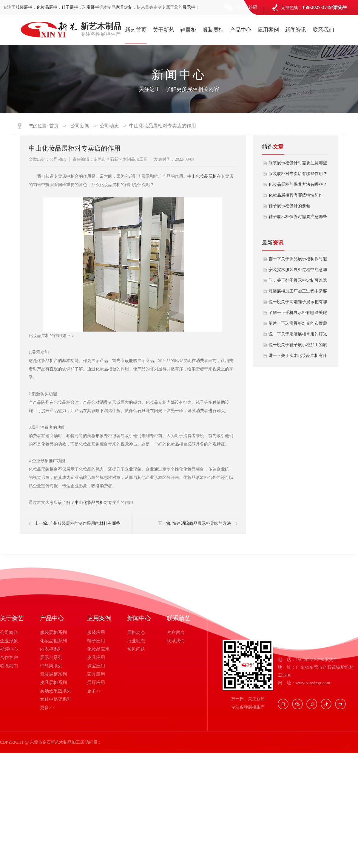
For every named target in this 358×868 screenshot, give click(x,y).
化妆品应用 (98, 649)
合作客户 (9, 657)
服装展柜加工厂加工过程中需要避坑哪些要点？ (298, 293)
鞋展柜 (188, 30)
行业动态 (136, 641)
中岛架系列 (51, 666)
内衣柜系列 (51, 649)
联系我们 (323, 30)
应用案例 (268, 30)
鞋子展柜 (70, 7)
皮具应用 (96, 657)
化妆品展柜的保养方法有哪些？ (298, 184)
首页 (54, 126)
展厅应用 (96, 683)
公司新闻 (80, 126)
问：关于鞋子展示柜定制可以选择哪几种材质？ (298, 282)
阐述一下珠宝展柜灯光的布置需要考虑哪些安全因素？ (298, 325)
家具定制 (124, 7)
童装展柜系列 (53, 674)
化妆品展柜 (47, 7)
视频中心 (9, 649)
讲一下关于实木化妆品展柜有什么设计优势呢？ (298, 357)
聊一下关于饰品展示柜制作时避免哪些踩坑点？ (298, 261)
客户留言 (176, 632)
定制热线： (314, 7)
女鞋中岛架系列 (56, 699)
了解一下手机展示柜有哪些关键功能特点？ (298, 314)
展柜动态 (136, 632)
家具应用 (96, 674)
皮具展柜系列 (53, 683)
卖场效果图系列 (56, 691)
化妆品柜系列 (53, 641)
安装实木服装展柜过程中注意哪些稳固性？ (298, 271)
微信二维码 (247, 7)
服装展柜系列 (53, 632)
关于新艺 (163, 30)
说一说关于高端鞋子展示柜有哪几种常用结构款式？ (298, 304)
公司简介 (9, 632)
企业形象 (9, 641)
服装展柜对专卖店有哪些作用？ (298, 174)
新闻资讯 (296, 30)
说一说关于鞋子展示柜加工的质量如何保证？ (298, 346)
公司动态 (109, 126)
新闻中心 (139, 618)
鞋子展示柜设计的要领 (289, 206)
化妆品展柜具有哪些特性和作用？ (296, 197)
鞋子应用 (96, 641)
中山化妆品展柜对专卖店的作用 (163, 126)
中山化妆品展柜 (202, 176)
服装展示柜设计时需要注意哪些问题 (298, 165)
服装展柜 (24, 7)
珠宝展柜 (91, 7)
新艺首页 (136, 30)
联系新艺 (179, 618)
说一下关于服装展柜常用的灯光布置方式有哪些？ (298, 336)
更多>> (47, 708)
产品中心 (241, 30)
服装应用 (96, 632)
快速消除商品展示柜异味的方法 (202, 523)
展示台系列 (51, 657)
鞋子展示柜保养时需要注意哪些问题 (298, 218)
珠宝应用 (96, 666)
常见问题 (136, 649)
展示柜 (189, 7)
